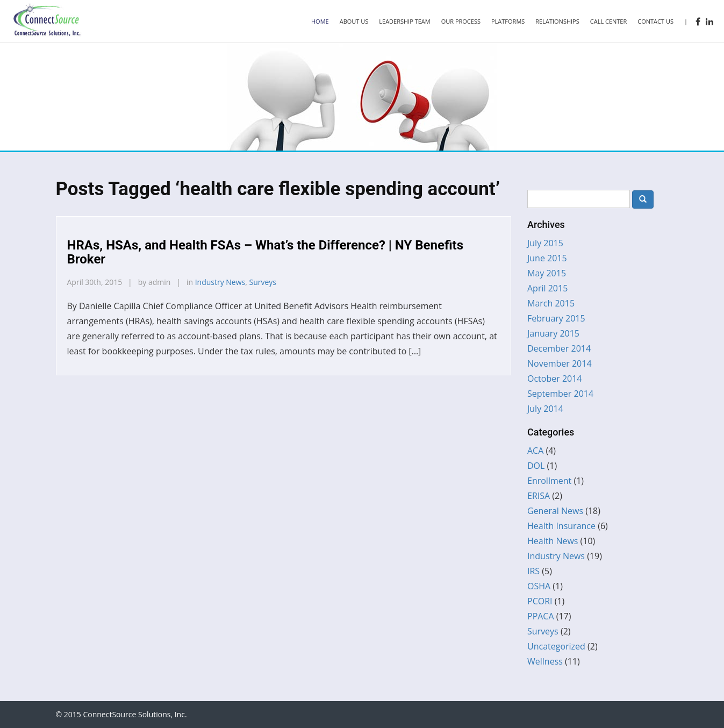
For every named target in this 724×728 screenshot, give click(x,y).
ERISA (539, 496)
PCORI (540, 601)
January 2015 (553, 333)
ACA (535, 451)
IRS (533, 571)
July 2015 (545, 243)
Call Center (609, 21)
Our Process (461, 21)
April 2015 (547, 288)
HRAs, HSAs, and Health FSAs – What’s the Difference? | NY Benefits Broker (266, 252)
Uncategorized (556, 646)
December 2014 (559, 348)
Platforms (508, 21)
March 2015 (551, 303)
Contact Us (655, 21)
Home (320, 21)
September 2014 (560, 394)
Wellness (545, 661)
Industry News (220, 282)
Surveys (263, 282)
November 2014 (560, 363)
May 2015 (547, 273)
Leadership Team (404, 21)
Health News (553, 541)
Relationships (557, 21)
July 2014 (545, 409)
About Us (354, 21)
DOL (536, 466)
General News (555, 511)
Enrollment (549, 481)
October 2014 (555, 379)
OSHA (539, 586)
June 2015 (547, 258)
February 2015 (556, 318)
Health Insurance (561, 526)
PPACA (541, 616)
